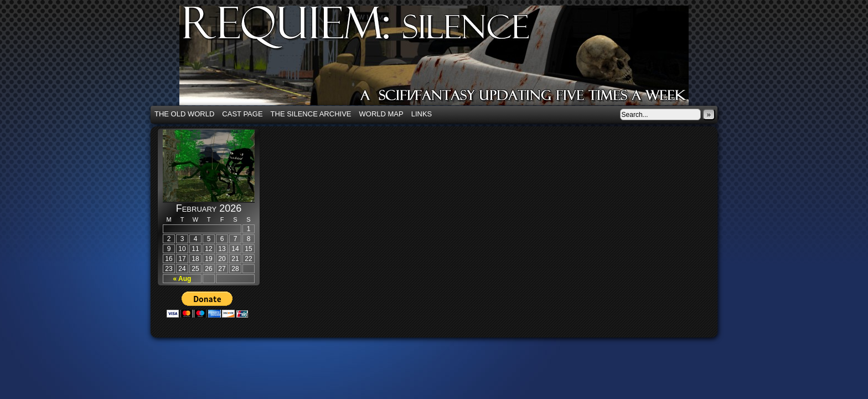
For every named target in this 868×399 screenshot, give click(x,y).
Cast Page (242, 114)
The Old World (184, 114)
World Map (381, 114)
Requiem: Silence (451, 59)
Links (422, 114)
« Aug (182, 279)
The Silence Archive (311, 114)
